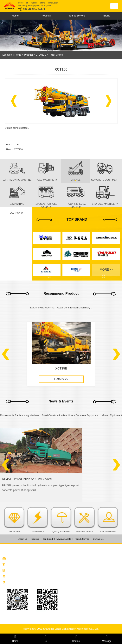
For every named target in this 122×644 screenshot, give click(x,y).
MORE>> (106, 270)
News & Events (64, 539)
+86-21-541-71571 (32, 9)
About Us (23, 539)
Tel (46, 638)
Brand (107, 16)
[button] (14, 101)
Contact (76, 638)
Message (107, 638)
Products (46, 16)
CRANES (41, 55)
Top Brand (48, 539)
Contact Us (98, 539)
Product (28, 55)
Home (15, 16)
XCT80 (16, 145)
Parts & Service (76, 16)
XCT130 (18, 149)
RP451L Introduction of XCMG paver (27, 479)
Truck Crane (56, 55)
